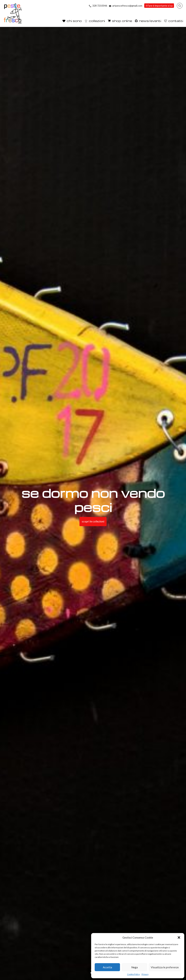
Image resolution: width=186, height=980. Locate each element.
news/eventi (150, 21)
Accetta (107, 967)
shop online (122, 21)
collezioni (97, 21)
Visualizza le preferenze (165, 967)
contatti (176, 21)
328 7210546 (100, 6)
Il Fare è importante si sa (159, 6)
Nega (135, 967)
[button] (179, 937)
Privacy (145, 974)
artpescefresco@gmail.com (127, 6)
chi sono (74, 21)
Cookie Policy (133, 974)
